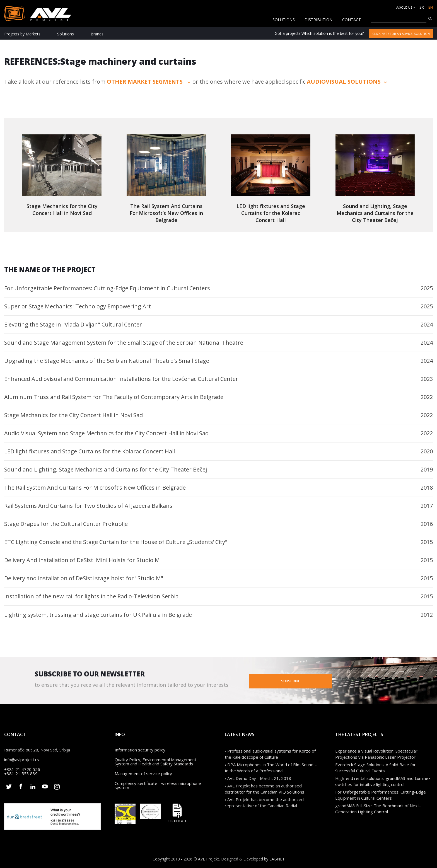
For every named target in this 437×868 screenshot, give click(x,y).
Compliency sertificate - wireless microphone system (158, 785)
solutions (284, 20)
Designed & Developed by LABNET (253, 859)
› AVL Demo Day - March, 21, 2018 (258, 778)
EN (430, 7)
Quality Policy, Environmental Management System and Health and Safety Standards (155, 762)
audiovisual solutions (347, 82)
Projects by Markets (22, 34)
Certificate (177, 813)
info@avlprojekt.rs (22, 760)
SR (421, 7)
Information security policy (140, 750)
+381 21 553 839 (21, 773)
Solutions (66, 34)
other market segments (149, 82)
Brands (97, 34)
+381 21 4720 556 (22, 769)
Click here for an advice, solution (401, 34)
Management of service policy (143, 773)
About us (403, 7)
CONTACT (352, 20)
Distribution (318, 20)
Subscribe (315, 680)
